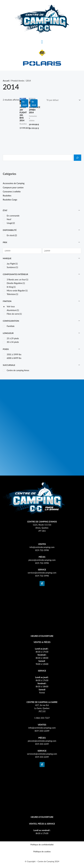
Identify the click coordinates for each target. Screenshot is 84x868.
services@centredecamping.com (42, 573)
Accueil (6, 81)
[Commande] (63, 100)
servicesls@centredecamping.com (42, 754)
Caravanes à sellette (12, 192)
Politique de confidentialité (42, 845)
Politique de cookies (42, 851)
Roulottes (7, 196)
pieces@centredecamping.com (42, 560)
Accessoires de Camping (14, 183)
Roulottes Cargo (10, 200)
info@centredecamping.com (42, 547)
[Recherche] (77, 158)
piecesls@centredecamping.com (42, 741)
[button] (42, 42)
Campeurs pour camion (13, 188)
